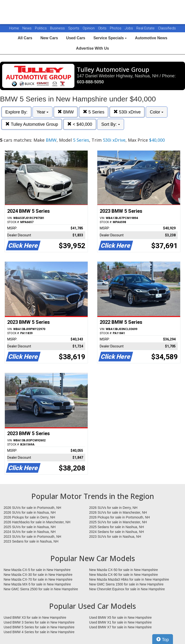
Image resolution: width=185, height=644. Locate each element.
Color (157, 112)
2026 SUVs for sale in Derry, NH (113, 508)
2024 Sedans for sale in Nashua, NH (116, 532)
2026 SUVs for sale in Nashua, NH (30, 512)
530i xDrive (127, 112)
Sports (74, 28)
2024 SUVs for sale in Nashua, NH (30, 532)
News (27, 28)
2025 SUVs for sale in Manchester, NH (118, 522)
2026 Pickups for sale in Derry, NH (29, 517)
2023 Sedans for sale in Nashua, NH (31, 541)
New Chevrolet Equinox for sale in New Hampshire (127, 589)
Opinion (89, 28)
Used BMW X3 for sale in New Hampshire (35, 617)
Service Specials (110, 38)
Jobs (129, 28)
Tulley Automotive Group (32, 124)
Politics (41, 28)
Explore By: (16, 112)
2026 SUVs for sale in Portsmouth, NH (32, 508)
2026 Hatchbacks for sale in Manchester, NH (37, 522)
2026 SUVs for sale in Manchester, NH (118, 512)
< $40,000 (80, 124)
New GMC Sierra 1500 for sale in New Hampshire (126, 584)
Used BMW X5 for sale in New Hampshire (120, 617)
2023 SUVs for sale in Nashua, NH (115, 537)
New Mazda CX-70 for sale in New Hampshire (38, 579)
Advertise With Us (93, 48)
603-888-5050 (90, 82)
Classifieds (167, 28)
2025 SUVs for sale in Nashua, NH (30, 527)
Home (14, 28)
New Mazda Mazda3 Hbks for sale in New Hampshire (129, 579)
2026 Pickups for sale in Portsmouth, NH (119, 517)
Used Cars (76, 38)
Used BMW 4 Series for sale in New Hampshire (39, 632)
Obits (103, 28)
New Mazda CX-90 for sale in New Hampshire (124, 575)
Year (43, 112)
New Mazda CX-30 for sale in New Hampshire (38, 575)
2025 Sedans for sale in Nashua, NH (116, 527)
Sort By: (110, 124)
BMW (66, 112)
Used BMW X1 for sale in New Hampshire (120, 622)
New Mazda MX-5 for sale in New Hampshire (37, 584)
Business (58, 28)
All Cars (25, 38)
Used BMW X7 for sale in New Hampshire (120, 627)
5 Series (94, 112)
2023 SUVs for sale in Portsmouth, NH (32, 537)
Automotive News (151, 38)
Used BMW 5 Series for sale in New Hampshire (39, 627)
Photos (116, 28)
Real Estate (146, 28)
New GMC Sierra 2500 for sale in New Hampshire (41, 589)
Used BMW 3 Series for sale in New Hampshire (39, 622)
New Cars (49, 38)
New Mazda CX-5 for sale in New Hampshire (37, 570)
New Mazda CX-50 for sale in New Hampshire (124, 570)
